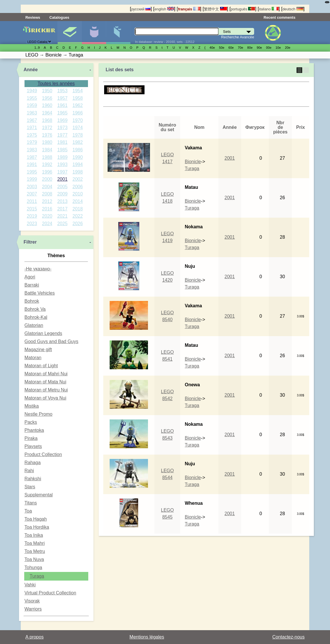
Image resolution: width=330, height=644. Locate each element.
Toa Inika (34, 535)
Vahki (30, 585)
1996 (47, 172)
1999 (32, 179)
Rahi (29, 471)
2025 (62, 224)
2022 (78, 216)
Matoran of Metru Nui (46, 390)
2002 (78, 179)
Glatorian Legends (43, 333)
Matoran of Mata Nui (45, 382)
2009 (62, 194)
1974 (78, 128)
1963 (32, 113)
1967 (32, 120)
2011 (32, 201)
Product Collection (43, 454)
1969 (62, 120)
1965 (62, 113)
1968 (47, 120)
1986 (78, 150)
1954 (78, 91)
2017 (62, 209)
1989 (62, 157)
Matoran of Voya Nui (45, 398)
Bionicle (193, 162)
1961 (62, 105)
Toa (28, 511)
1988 (47, 157)
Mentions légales (147, 637)
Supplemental (39, 495)
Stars (30, 487)
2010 (78, 194)
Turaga (37, 576)
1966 (78, 113)
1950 (47, 91)
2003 (32, 187)
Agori (30, 277)
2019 (32, 216)
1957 (62, 98)
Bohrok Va (35, 309)
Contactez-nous (288, 637)
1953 (62, 91)
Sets (70, 33)
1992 (47, 164)
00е (269, 48)
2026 (78, 224)
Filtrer (30, 242)
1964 (47, 113)
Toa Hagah (36, 519)
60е (231, 48)
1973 (62, 128)
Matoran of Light (41, 366)
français (189, 9)
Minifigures (94, 33)
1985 (62, 150)
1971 (32, 128)
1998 (78, 172)
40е (212, 48)
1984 (47, 150)
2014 (78, 201)
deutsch (293, 9)
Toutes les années (56, 83)
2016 (47, 209)
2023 (32, 224)
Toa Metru (35, 551)
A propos (34, 637)
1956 (47, 98)
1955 (32, 98)
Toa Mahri (35, 543)
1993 (62, 164)
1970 (78, 120)
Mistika (32, 406)
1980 (47, 142)
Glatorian (34, 325)
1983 (32, 150)
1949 (32, 91)
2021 (62, 216)
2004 (47, 187)
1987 (32, 157)
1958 (78, 98)
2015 (32, 209)
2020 (47, 216)
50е (222, 48)
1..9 (37, 48)
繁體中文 (215, 9)
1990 (78, 157)
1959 (32, 105)
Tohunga (33, 567)
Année (31, 70)
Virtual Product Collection (50, 593)
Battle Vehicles (40, 293)
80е (250, 48)
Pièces (118, 33)
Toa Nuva (34, 559)
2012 (47, 201)
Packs (31, 422)
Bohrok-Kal (36, 317)
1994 (78, 164)
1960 (47, 105)
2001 (62, 179)
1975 (32, 135)
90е (259, 48)
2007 (32, 194)
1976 (47, 135)
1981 (62, 142)
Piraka (31, 438)
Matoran (33, 358)
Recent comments (280, 17)
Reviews (33, 17)
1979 (32, 142)
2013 (62, 201)
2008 (47, 194)
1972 (47, 128)
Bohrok (32, 301)
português (243, 9)
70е (240, 48)
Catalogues (59, 17)
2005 (62, 187)
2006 (78, 187)
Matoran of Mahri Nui (46, 374)
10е (278, 48)
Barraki (32, 285)
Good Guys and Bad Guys (51, 341)
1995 (32, 172)
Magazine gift (38, 350)
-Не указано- (38, 269)
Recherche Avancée (238, 37)
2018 (78, 209)
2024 (47, 224)
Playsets (33, 446)
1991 (32, 164)
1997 (62, 172)
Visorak (32, 601)
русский (141, 9)
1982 (78, 142)
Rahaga (33, 463)
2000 (47, 179)
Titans (31, 503)
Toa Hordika (37, 527)
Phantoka (34, 430)
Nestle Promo (39, 414)
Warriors (33, 609)
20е (288, 48)
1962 (78, 105)
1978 (78, 135)
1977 (62, 135)
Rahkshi (33, 479)
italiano (269, 9)
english (164, 9)
